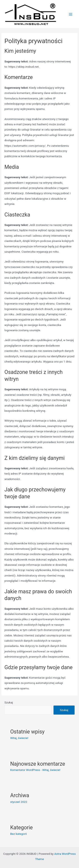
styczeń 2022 (19, 802)
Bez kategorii (18, 834)
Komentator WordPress (25, 770)
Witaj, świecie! (19, 738)
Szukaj (9, 702)
